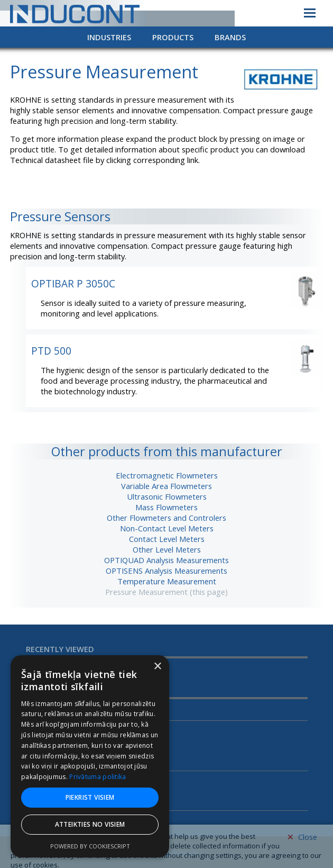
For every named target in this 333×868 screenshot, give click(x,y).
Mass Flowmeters (166, 507)
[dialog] (90, 756)
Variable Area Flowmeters (166, 486)
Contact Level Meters (167, 539)
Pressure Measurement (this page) (166, 592)
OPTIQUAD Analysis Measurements (166, 560)
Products (173, 37)
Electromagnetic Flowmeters (167, 475)
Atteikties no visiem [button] (90, 824)
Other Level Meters (167, 549)
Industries (109, 37)
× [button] (157, 667)
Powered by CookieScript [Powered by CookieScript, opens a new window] (90, 846)
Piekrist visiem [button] (90, 797)
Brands (230, 37)
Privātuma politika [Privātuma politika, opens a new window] (98, 777)
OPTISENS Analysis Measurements (166, 571)
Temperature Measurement (167, 581)
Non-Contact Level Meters (167, 528)
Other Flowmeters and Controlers (166, 518)
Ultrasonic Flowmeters (167, 496)
